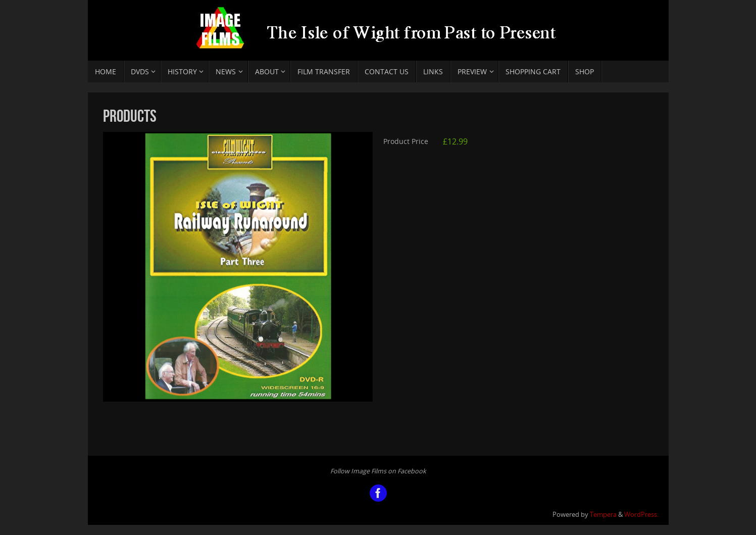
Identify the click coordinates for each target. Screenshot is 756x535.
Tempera (603, 515)
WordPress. (641, 515)
